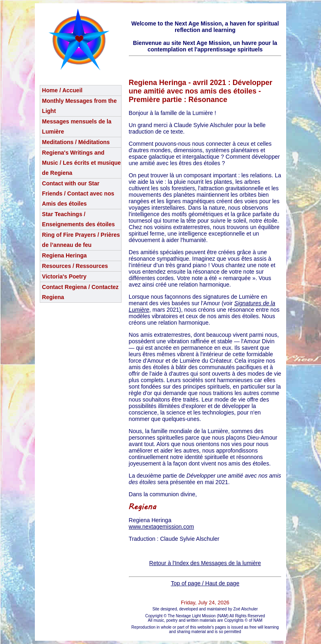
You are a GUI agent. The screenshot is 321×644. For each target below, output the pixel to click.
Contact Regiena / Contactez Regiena (80, 292)
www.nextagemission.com (162, 527)
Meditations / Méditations (76, 142)
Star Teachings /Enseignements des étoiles (79, 219)
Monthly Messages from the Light (79, 106)
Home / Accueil (62, 90)
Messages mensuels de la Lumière (77, 126)
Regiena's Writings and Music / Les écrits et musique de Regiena (82, 163)
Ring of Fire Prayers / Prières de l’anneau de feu (81, 240)
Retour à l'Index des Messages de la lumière (205, 563)
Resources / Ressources (75, 266)
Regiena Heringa (64, 255)
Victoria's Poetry (64, 276)
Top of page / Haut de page (205, 583)
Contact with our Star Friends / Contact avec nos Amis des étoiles (78, 193)
